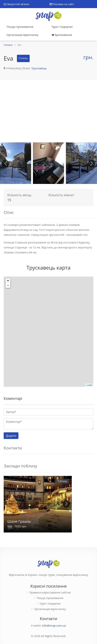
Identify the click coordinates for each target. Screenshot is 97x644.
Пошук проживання (20, 27)
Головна (8, 45)
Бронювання (62, 35)
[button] (91, 164)
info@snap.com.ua (54, 625)
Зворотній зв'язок (16, 4)
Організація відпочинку (23, 35)
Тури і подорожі (62, 27)
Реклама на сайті (62, 4)
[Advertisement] (48, 111)
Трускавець (39, 68)
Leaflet (89, 385)
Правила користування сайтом (50, 592)
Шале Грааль (19, 521)
